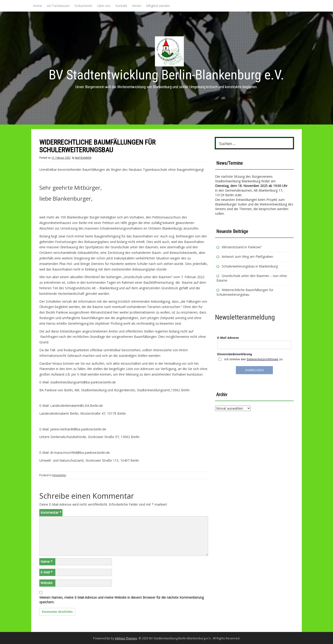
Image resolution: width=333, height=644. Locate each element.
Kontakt (121, 6)
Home (37, 6)
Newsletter (59, 475)
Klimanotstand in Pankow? (242, 247)
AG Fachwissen (58, 6)
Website (46, 583)
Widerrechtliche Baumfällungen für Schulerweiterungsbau (245, 292)
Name (46, 562)
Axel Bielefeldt (83, 158)
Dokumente (83, 6)
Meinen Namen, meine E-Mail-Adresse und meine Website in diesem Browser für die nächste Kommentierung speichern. (122, 600)
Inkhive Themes (126, 638)
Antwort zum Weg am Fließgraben (247, 257)
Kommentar (51, 512)
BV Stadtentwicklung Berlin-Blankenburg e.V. (166, 75)
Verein (137, 6)
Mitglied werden (158, 6)
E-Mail (46, 572)
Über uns (104, 6)
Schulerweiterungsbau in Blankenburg (250, 266)
